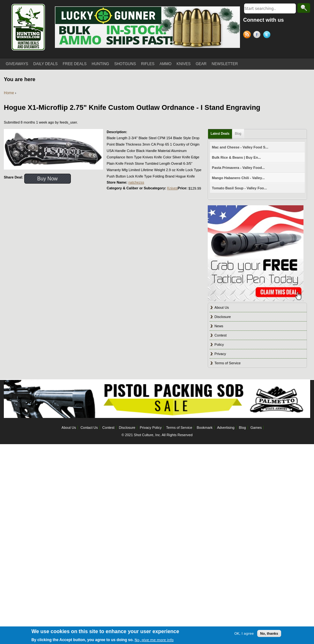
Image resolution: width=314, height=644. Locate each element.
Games (256, 428)
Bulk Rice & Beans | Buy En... (236, 157)
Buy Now (48, 179)
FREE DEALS (75, 64)
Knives (172, 188)
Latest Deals (220, 134)
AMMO (165, 64)
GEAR (201, 64)
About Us (222, 307)
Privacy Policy (151, 428)
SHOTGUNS (125, 64)
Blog (238, 134)
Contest (221, 335)
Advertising (226, 428)
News (219, 326)
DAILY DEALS (45, 64)
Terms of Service (228, 363)
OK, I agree (244, 636)
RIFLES (148, 64)
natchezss (136, 182)
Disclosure (223, 317)
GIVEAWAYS (17, 64)
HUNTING (100, 64)
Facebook (258, 35)
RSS (248, 35)
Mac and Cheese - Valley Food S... (240, 147)
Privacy (220, 354)
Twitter (268, 35)
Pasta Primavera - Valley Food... (238, 168)
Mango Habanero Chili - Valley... (238, 178)
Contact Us (89, 428)
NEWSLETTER (225, 64)
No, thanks (269, 636)
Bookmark (205, 428)
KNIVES (183, 64)
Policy (219, 345)
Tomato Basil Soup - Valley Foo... (239, 188)
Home (9, 93)
